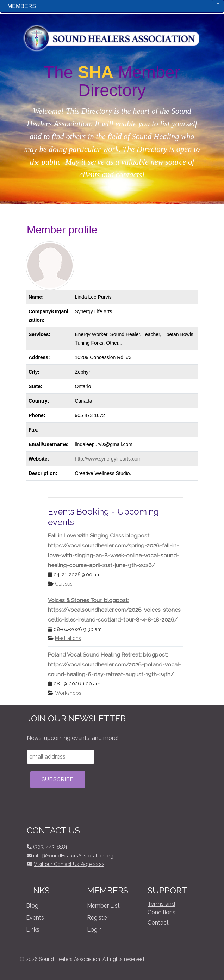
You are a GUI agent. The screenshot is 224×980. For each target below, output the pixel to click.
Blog (32, 906)
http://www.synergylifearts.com (108, 459)
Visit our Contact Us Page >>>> (69, 864)
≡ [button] (218, 4)
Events (35, 918)
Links (33, 930)
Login (94, 930)
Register (98, 918)
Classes (64, 584)
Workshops (68, 693)
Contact (158, 923)
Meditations (68, 638)
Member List (103, 906)
